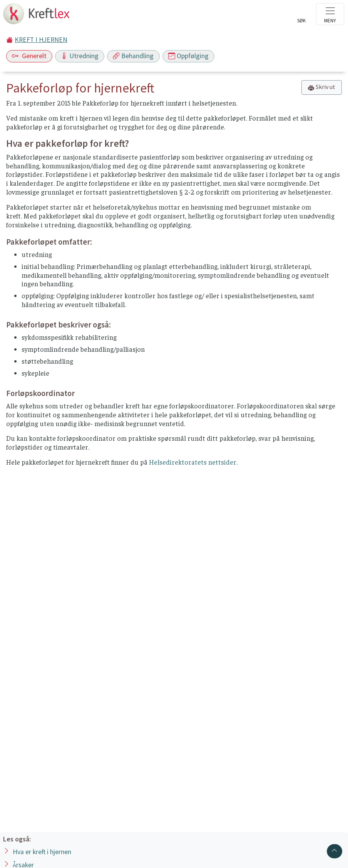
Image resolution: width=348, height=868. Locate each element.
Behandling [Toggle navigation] (133, 56)
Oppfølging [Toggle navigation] (188, 56)
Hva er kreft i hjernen (42, 852)
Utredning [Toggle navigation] (80, 56)
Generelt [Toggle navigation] (29, 56)
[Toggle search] (301, 16)
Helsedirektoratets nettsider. (193, 462)
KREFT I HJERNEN (41, 40)
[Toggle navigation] (330, 14)
